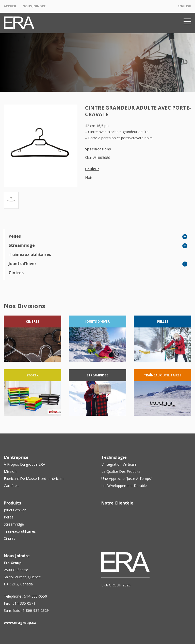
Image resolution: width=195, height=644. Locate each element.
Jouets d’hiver (22, 264)
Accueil (10, 6)
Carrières (11, 486)
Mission (10, 471)
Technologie (114, 457)
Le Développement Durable (124, 486)
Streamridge (22, 245)
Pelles (15, 236)
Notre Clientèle (117, 503)
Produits (12, 503)
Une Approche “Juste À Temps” (127, 478)
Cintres (16, 273)
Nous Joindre (34, 6)
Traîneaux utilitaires (30, 254)
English (184, 6)
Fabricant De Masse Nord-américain (34, 478)
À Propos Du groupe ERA (25, 464)
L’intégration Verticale (119, 464)
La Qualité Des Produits (121, 471)
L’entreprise (16, 457)
